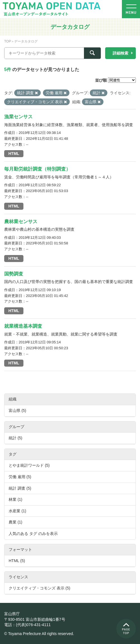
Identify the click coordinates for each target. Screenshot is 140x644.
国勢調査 (14, 274)
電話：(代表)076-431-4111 (27, 625)
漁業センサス (18, 117)
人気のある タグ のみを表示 (33, 534)
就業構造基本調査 (23, 326)
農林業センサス (21, 222)
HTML (14, 154)
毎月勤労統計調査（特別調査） (37, 169)
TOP (8, 41)
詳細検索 (120, 53)
